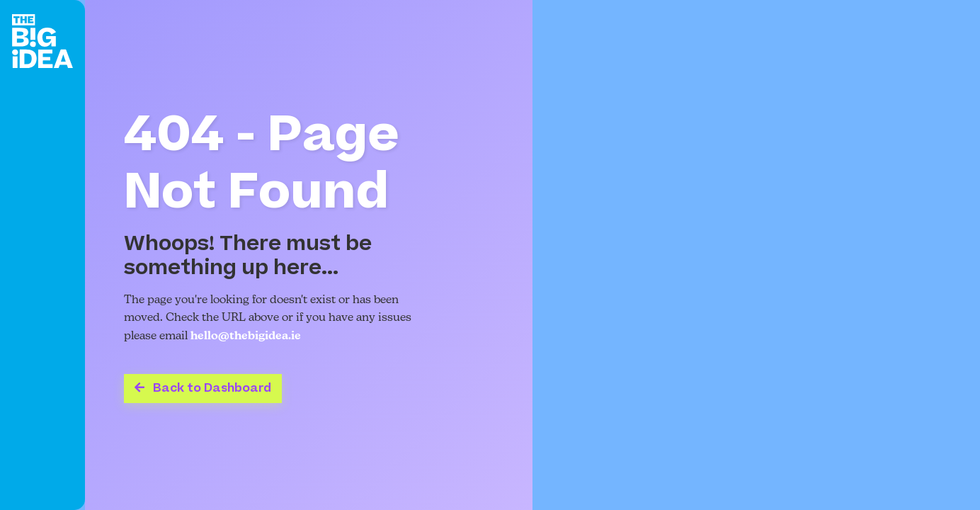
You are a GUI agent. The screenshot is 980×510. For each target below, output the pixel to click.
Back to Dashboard (203, 388)
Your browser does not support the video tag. (756, 255)
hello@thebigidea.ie (246, 336)
